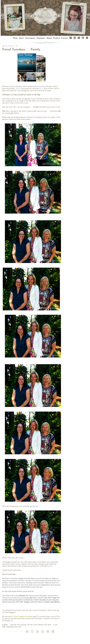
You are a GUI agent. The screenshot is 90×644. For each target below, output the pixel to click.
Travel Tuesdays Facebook (23, 616)
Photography (30, 38)
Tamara (18, 88)
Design (49, 38)
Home (15, 38)
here (41, 88)
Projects (57, 38)
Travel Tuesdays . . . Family (21, 50)
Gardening (41, 38)
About (21, 38)
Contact (65, 38)
